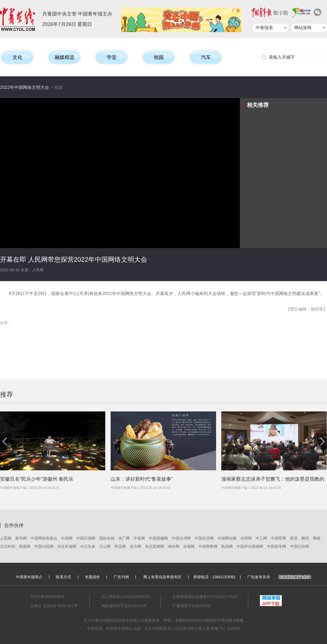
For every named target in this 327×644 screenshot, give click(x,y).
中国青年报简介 (29, 577)
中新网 (139, 538)
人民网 (6, 538)
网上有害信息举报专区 (162, 577)
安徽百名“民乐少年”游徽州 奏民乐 (37, 479)
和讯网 (120, 546)
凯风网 (227, 546)
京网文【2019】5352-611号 (54, 606)
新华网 (21, 538)
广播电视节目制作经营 (192, 606)
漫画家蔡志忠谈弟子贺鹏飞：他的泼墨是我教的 (273, 479)
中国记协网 (299, 546)
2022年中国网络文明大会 (25, 87)
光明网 (246, 538)
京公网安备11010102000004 (126, 597)
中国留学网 (277, 546)
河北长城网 (67, 546)
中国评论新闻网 (250, 546)
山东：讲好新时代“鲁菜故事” (142, 479)
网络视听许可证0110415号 (124, 606)
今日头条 (88, 546)
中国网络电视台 (44, 538)
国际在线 (107, 538)
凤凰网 (25, 546)
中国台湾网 (181, 538)
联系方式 (63, 577)
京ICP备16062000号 (48, 597)
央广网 (124, 538)
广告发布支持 (279, 577)
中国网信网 (227, 538)
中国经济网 (204, 538)
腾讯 (305, 538)
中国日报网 (86, 538)
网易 (317, 538)
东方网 (135, 546)
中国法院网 (44, 546)
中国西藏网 (158, 538)
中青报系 (264, 28)
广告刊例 (121, 577)
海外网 (174, 546)
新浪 (294, 538)
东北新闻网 (155, 546)
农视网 (189, 546)
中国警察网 (208, 546)
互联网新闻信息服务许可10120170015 (205, 597)
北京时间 (8, 546)
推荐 (7, 394)
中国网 (67, 538)
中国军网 (278, 538)
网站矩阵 (303, 28)
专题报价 (92, 577)
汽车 (206, 57)
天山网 (105, 546)
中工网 (261, 538)
